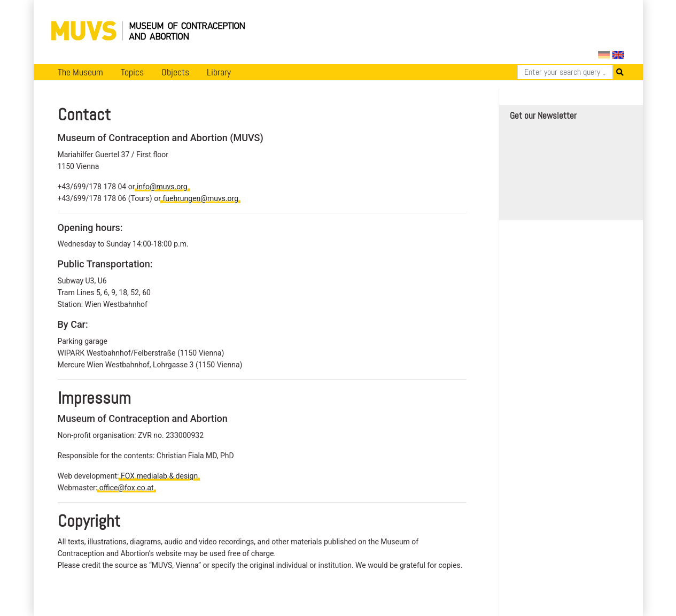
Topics (132, 72)
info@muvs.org (162, 187)
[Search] (565, 72)
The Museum (80, 72)
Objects (175, 72)
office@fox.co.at (127, 488)
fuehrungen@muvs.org (200, 198)
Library (219, 72)
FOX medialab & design (159, 476)
